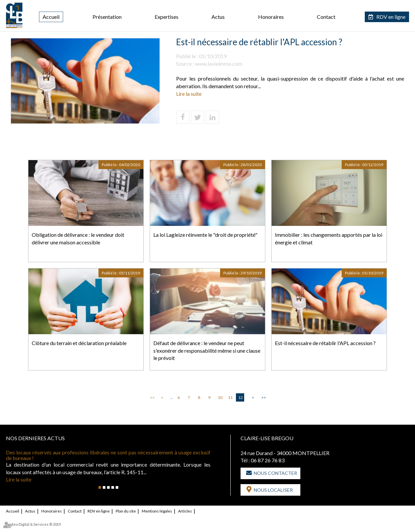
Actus (218, 17)
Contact (326, 17)
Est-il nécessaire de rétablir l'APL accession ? (325, 343)
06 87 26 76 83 (268, 460)
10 (220, 397)
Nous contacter (275, 473)
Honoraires (271, 17)
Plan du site (126, 511)
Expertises (167, 17)
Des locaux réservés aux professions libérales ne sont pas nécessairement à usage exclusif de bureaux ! (108, 455)
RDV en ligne (391, 17)
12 (241, 397)
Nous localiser (273, 490)
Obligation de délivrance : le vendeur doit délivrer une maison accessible (78, 238)
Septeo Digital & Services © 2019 (33, 524)
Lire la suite (189, 94)
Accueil (51, 17)
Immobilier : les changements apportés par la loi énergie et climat (329, 238)
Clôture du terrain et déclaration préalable (79, 343)
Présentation (107, 17)
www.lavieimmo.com (219, 64)
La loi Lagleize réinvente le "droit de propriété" (205, 235)
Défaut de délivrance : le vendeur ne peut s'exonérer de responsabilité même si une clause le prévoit (207, 351)
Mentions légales (157, 511)
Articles (185, 511)
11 (230, 397)
